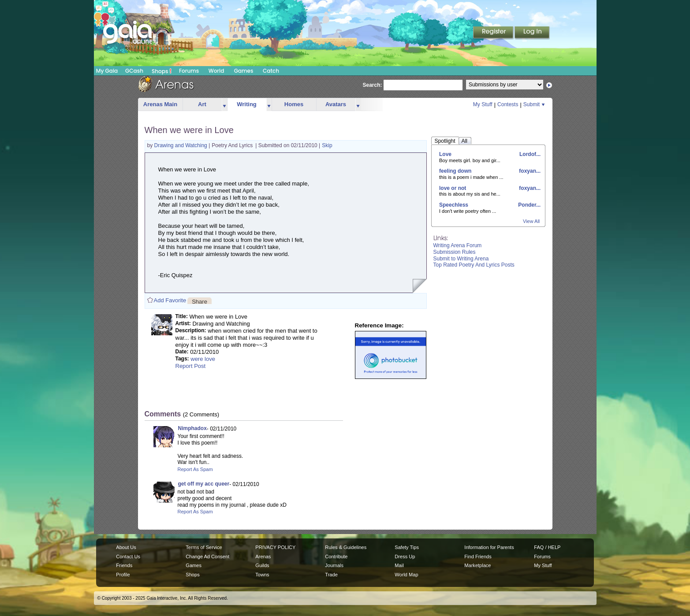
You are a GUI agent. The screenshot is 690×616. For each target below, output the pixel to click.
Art (202, 104)
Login (532, 33)
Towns (262, 575)
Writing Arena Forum (458, 245)
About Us (126, 547)
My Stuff (483, 104)
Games (244, 71)
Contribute (336, 557)
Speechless (454, 205)
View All (531, 221)
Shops (162, 71)
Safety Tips (407, 547)
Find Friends (478, 557)
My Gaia (107, 71)
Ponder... (529, 205)
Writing (247, 104)
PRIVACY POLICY (275, 547)
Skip (327, 145)
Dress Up (405, 557)
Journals (334, 565)
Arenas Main (160, 104)
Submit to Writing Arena (461, 259)
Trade (331, 575)
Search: (373, 85)
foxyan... (529, 171)
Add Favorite (170, 300)
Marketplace (477, 565)
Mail (399, 565)
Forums (189, 71)
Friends (124, 565)
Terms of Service (204, 547)
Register (494, 33)
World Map (406, 575)
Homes (294, 104)
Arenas (263, 557)
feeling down (455, 171)
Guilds (262, 565)
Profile (123, 575)
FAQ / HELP (547, 547)
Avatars (336, 104)
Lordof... (529, 154)
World (216, 71)
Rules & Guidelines (346, 547)
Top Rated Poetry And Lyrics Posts (474, 265)
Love (445, 154)
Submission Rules (455, 252)
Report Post (191, 366)
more (224, 105)
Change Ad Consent (207, 557)
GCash (134, 71)
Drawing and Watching (182, 145)
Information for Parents (489, 547)
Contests (508, 104)
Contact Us (128, 557)
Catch (271, 71)
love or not (453, 188)
